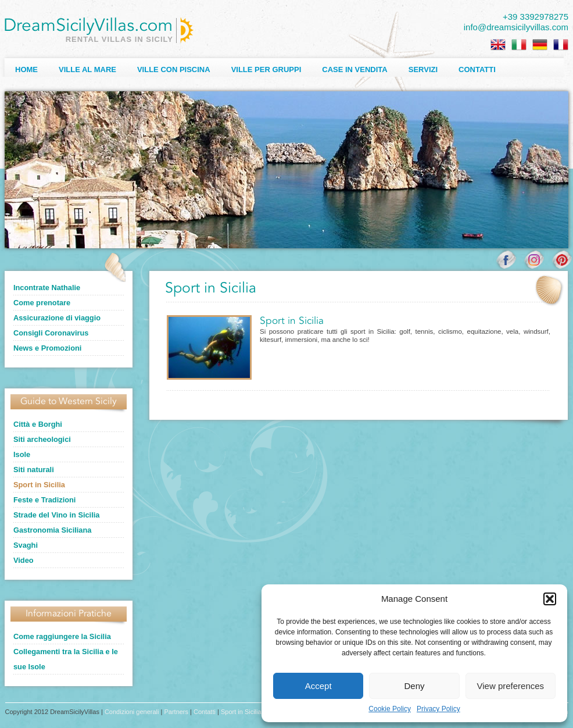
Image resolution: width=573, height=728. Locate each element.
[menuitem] (498, 45)
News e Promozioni (47, 348)
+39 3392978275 (536, 17)
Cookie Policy (390, 709)
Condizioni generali (132, 712)
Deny (414, 686)
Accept (318, 686)
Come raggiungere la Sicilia (62, 636)
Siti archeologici (42, 439)
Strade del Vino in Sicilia (56, 515)
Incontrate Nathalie (47, 288)
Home (26, 69)
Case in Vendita (354, 69)
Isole (22, 454)
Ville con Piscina (174, 69)
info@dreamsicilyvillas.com (516, 27)
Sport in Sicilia (39, 485)
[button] (550, 599)
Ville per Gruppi (266, 69)
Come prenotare (42, 303)
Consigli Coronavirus (51, 333)
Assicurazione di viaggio (57, 318)
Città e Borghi (38, 424)
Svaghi (26, 545)
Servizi (423, 69)
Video (24, 560)
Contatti (477, 69)
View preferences (511, 686)
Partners (176, 712)
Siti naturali (34, 470)
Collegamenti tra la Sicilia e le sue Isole (66, 659)
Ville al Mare (87, 69)
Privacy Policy (438, 709)
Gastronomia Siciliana (52, 530)
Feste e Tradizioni (44, 500)
